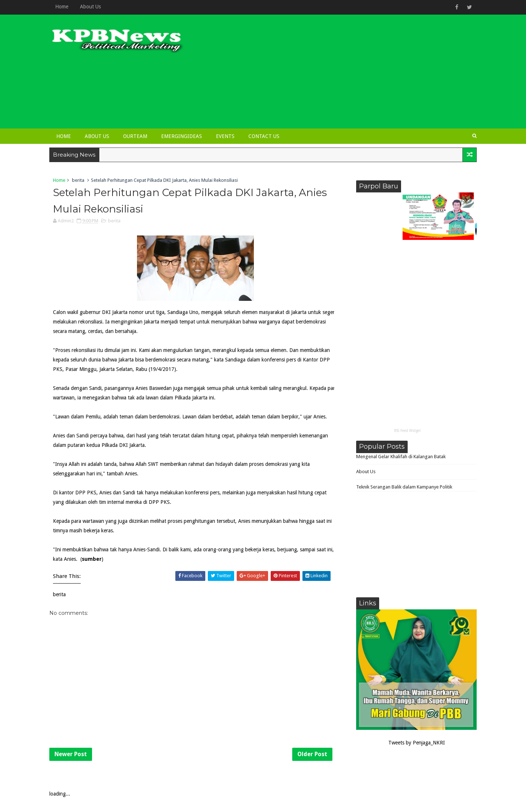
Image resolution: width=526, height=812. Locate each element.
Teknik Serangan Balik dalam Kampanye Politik (404, 487)
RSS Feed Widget (407, 431)
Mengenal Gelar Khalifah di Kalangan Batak (401, 457)
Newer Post (71, 754)
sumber (92, 559)
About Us (90, 7)
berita (78, 180)
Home (62, 7)
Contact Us (264, 136)
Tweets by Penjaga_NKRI (417, 743)
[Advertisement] (343, 74)
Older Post (312, 754)
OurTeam (135, 136)
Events (225, 136)
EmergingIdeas (182, 136)
